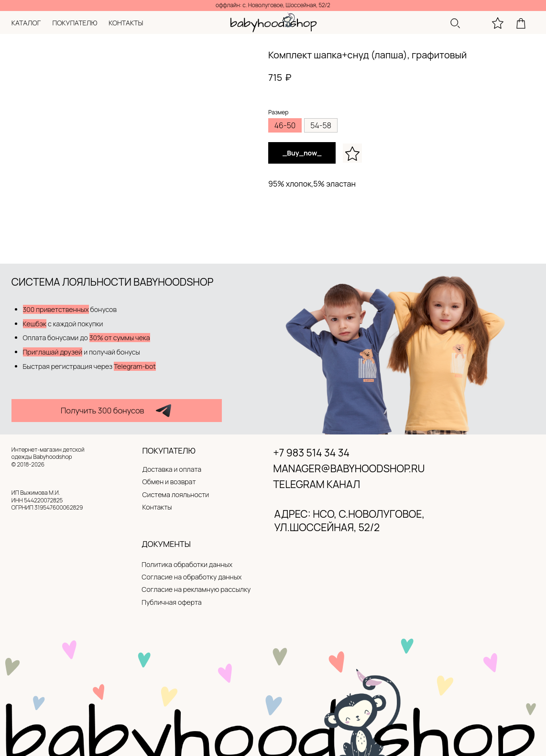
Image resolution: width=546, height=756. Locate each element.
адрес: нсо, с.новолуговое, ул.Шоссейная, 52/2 (350, 520)
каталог (26, 23)
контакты (126, 23)
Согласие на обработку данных (191, 577)
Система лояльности (176, 495)
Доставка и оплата (172, 469)
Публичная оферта (171, 602)
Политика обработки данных (187, 564)
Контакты (157, 507)
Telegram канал (317, 484)
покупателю (75, 23)
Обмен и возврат (169, 482)
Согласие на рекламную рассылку (196, 589)
